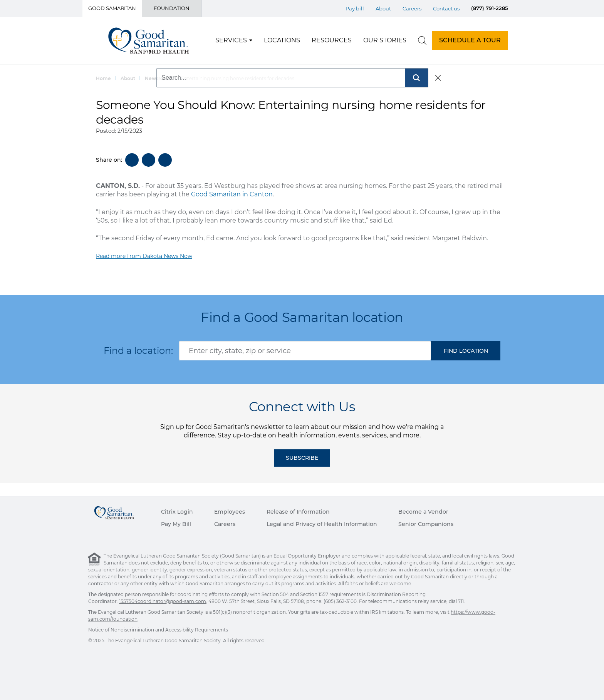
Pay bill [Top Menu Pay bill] (355, 8)
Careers (225, 524)
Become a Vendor (423, 512)
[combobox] (305, 351)
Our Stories (385, 40)
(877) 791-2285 (490, 8)
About (128, 78)
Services (231, 40)
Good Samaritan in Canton (232, 194)
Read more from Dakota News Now (144, 256)
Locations (282, 40)
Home (103, 78)
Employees (230, 512)
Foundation (172, 8)
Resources (332, 40)
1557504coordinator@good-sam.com (163, 601)
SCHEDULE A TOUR (470, 40)
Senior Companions (426, 524)
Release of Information (298, 512)
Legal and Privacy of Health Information (322, 524)
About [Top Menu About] (383, 8)
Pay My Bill (176, 524)
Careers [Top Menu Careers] (412, 8)
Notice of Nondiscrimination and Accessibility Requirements (158, 630)
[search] (422, 40)
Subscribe (302, 458)
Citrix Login (177, 512)
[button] (466, 351)
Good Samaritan (112, 8)
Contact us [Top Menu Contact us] (446, 8)
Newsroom (158, 78)
